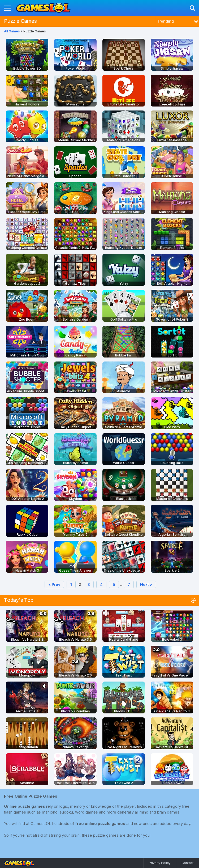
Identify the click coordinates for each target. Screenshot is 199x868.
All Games (12, 31)
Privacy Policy (160, 863)
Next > (146, 584)
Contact (188, 863)
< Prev (54, 584)
